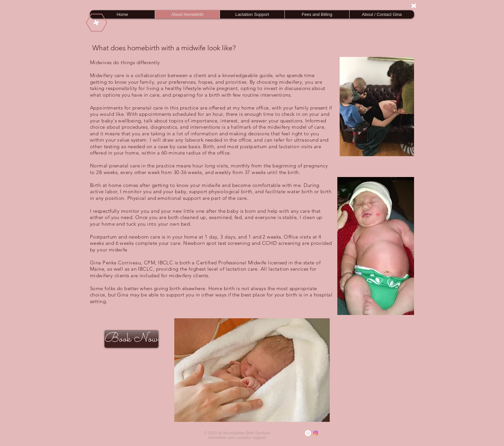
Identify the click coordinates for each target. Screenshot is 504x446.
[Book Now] (131, 339)
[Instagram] (308, 433)
